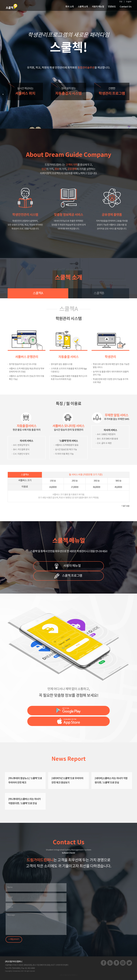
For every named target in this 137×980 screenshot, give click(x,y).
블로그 (110, 963)
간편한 (112, 92)
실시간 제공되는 (25, 92)
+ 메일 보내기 (14, 939)
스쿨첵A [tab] (38, 293)
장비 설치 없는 (68, 92)
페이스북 (104, 963)
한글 (121, 2)
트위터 (129, 963)
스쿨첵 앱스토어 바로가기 (68, 721)
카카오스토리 (116, 963)
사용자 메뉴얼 (72, 566)
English (129, 2)
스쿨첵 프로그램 (72, 576)
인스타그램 (123, 963)
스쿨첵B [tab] (99, 293)
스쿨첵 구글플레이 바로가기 (68, 711)
